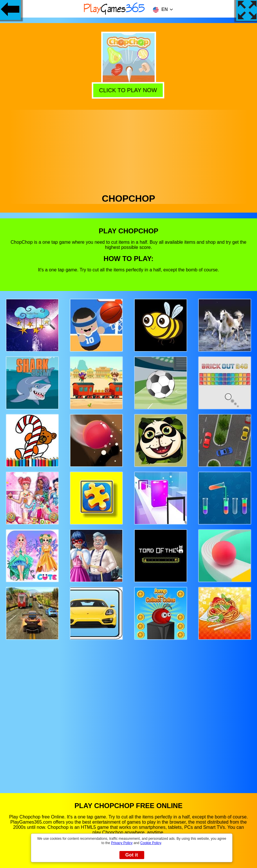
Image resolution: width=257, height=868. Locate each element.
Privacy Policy (122, 843)
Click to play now (129, 90)
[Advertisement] (129, 150)
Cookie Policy (151, 843)
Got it (132, 855)
